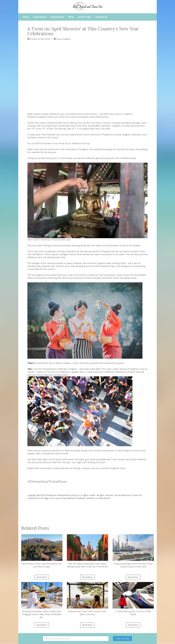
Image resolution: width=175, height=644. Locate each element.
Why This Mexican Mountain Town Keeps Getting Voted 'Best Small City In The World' (87, 551)
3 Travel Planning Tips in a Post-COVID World (133, 599)
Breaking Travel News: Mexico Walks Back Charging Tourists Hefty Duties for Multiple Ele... (42, 600)
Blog (71, 17)
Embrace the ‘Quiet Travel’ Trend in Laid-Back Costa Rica (87, 599)
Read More (42, 577)
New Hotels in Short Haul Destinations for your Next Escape (42, 551)
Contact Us (101, 17)
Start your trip (122, 638)
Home (26, 17)
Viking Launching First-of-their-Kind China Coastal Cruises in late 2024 (133, 551)
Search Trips (84, 17)
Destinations (57, 17)
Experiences (40, 17)
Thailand (67, 39)
